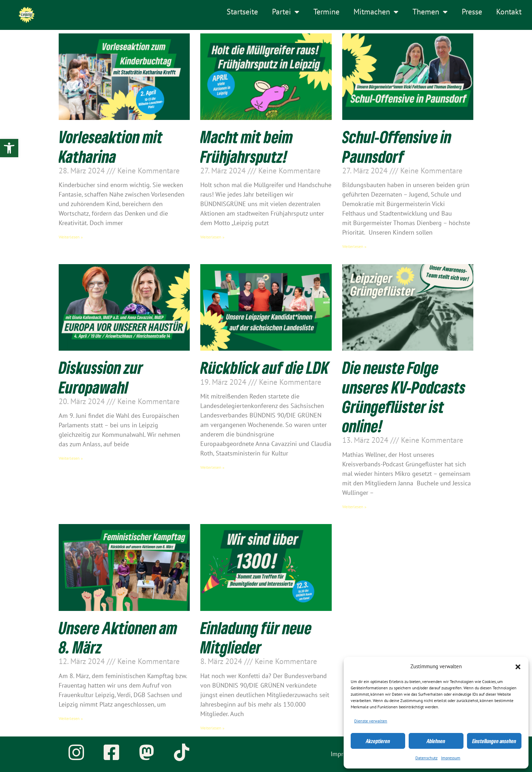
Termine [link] (326, 12)
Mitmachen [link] (376, 12)
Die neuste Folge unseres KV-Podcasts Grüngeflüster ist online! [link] (404, 397)
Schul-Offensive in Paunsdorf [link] (397, 146)
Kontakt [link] (509, 12)
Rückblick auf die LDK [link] (265, 367)
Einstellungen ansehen (494, 741)
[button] (518, 667)
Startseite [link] (242, 12)
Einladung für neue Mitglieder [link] (256, 637)
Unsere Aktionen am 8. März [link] (118, 637)
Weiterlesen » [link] (71, 237)
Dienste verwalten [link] (371, 721)
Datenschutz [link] (426, 758)
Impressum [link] (451, 758)
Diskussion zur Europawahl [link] (101, 377)
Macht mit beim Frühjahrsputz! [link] (247, 146)
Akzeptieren (378, 741)
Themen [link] (430, 12)
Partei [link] (286, 12)
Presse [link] (472, 12)
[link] (9, 148)
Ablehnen (436, 741)
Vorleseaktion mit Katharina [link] (111, 146)
